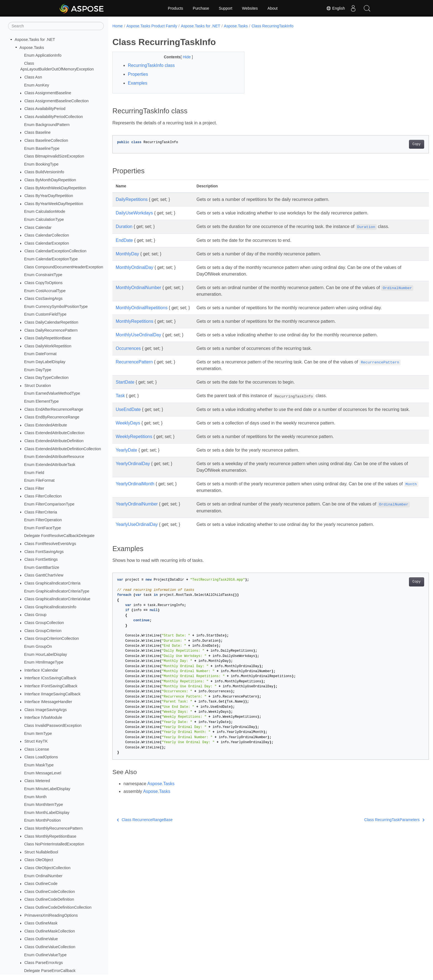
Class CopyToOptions (43, 283)
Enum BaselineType (42, 148)
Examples (138, 83)
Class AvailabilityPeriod (45, 109)
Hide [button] (183, 57)
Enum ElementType (41, 401)
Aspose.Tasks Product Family (152, 26)
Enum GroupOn (38, 646)
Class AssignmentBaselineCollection (56, 101)
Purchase (201, 8)
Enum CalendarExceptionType (51, 259)
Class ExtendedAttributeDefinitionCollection (63, 449)
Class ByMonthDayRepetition (50, 180)
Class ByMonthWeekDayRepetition (55, 188)
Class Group (35, 615)
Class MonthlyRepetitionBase (50, 836)
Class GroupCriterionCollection (52, 638)
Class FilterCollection (43, 496)
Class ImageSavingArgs (46, 710)
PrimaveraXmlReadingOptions (51, 915)
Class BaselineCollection (46, 140)
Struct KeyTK (36, 741)
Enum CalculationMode (45, 211)
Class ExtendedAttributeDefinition (54, 441)
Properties (138, 74)
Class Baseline (37, 132)
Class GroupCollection (44, 623)
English (336, 8)
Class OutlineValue (41, 939)
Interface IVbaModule (43, 717)
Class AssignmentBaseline (48, 93)
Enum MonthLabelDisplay (47, 813)
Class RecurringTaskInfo (273, 26)
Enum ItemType (38, 733)
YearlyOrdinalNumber (137, 511)
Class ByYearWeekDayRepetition (54, 204)
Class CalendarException (47, 243)
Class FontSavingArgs (44, 552)
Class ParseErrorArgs (43, 963)
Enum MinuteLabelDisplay (47, 789)
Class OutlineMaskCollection (50, 931)
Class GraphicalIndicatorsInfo (50, 607)
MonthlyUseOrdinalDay (138, 335)
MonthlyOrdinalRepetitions (142, 308)
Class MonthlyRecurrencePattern (53, 828)
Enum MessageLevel (43, 773)
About (273, 8)
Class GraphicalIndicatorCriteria (52, 583)
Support (225, 8)
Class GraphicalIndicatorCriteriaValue (57, 599)
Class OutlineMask (41, 923)
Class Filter (34, 488)
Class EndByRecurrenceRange (52, 417)
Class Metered (37, 781)
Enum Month (35, 797)
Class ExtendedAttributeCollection (54, 433)
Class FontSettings (41, 559)
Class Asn (33, 77)
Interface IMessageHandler (48, 702)
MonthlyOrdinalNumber (138, 288)
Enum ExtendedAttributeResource (54, 457)
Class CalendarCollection (47, 235)
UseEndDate (128, 409)
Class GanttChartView (44, 575)
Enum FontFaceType (43, 528)
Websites (250, 8)
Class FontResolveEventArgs (50, 544)
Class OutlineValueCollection (50, 947)
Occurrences (128, 348)
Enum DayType (38, 370)
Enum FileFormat (39, 480)
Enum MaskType (39, 765)
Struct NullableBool (41, 852)
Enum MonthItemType (43, 805)
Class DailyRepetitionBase (48, 338)
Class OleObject (39, 860)
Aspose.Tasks (32, 48)
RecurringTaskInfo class (151, 65)
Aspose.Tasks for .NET (35, 40)
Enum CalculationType (44, 219)
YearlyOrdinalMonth (135, 490)
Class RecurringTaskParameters (373, 826)
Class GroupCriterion (43, 631)
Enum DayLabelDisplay (45, 362)
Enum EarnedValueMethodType (52, 393)
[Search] (56, 26)
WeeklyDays (128, 430)
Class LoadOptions (41, 757)
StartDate (125, 382)
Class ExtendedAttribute (46, 425)
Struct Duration (38, 386)
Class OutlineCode (41, 884)
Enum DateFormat (40, 354)
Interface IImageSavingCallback (52, 694)
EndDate (124, 240)
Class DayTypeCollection (46, 378)
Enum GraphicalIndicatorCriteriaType (57, 591)
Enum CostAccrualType (45, 291)
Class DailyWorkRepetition (48, 346)
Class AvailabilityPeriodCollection (54, 117)
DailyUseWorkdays (134, 213)
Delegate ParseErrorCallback (50, 971)
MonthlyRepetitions (134, 321)
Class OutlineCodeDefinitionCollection (58, 907)
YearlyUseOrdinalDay (137, 531)
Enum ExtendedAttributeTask (50, 465)
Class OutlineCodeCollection (50, 892)
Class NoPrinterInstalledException (54, 844)
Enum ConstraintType (43, 275)
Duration (124, 226)
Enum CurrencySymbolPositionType (56, 306)
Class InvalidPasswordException (53, 725)
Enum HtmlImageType (44, 662)
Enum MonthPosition (42, 820)
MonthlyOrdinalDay (134, 267)
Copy (395, 144)
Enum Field (34, 473)
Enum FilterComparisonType (49, 504)
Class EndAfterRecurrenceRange (54, 409)
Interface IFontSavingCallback (51, 686)
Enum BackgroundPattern (47, 125)
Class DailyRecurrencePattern (51, 330)
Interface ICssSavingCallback (50, 678)
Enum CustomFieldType (45, 314)
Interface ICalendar (41, 670)
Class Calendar (38, 227)
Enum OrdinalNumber (43, 876)
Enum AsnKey (36, 85)
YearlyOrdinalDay (133, 470)
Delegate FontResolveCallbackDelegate (59, 536)
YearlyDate (126, 457)
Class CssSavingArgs (43, 298)
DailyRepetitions (132, 199)
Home (118, 26)
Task (120, 396)
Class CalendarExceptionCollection (55, 251)
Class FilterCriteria (41, 512)
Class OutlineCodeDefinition (49, 899)
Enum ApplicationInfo (43, 55)
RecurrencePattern (134, 362)
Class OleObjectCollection (47, 868)
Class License (37, 749)
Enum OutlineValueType (45, 955)
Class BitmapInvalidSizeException (54, 156)
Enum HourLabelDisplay (45, 654)
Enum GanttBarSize (42, 567)
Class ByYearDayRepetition (49, 196)
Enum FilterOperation (43, 520)
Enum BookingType (41, 164)
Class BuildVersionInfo (44, 172)
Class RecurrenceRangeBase (145, 826)
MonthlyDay (127, 254)
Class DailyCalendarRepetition (51, 322)
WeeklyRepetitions (134, 443)
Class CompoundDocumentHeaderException (64, 267)
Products (175, 8)
